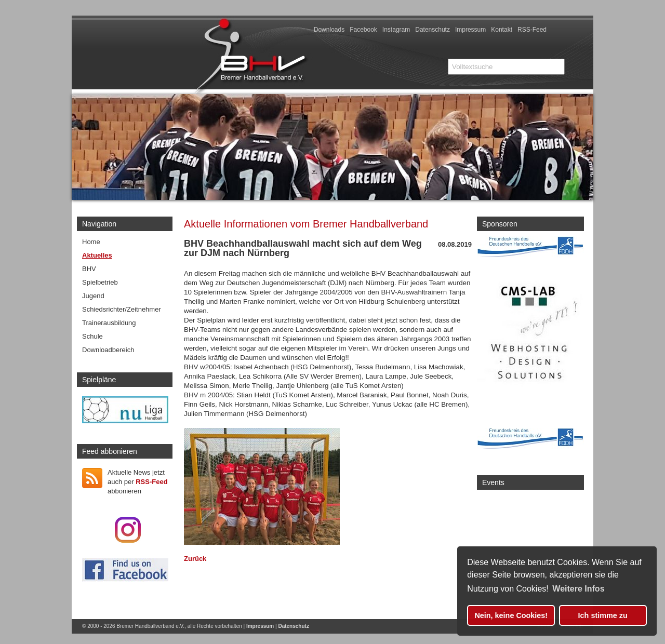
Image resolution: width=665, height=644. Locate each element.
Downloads (329, 30)
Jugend (93, 296)
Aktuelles (97, 255)
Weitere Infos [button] (578, 589)
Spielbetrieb (100, 282)
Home (91, 242)
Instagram (396, 30)
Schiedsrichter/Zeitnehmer (122, 309)
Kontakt (502, 30)
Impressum (470, 30)
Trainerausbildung (109, 323)
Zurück (195, 559)
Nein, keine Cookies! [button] (511, 615)
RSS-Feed (532, 30)
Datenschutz (433, 30)
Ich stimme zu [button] (603, 615)
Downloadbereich (108, 350)
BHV (89, 269)
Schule (92, 336)
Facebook (363, 30)
